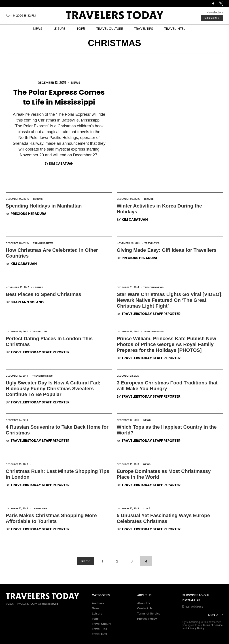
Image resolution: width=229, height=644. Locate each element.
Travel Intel (100, 634)
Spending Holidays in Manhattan (44, 206)
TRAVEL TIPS (144, 28)
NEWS (38, 28)
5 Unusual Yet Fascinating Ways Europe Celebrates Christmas (163, 518)
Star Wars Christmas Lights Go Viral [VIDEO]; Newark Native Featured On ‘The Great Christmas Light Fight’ (170, 300)
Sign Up (214, 615)
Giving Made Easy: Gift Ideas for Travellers (167, 250)
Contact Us (145, 608)
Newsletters (215, 12)
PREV (85, 561)
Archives (98, 603)
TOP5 (81, 28)
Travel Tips (152, 243)
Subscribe (212, 18)
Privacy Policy (147, 619)
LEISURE (59, 28)
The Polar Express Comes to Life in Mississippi (59, 97)
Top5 (95, 619)
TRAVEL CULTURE (110, 28)
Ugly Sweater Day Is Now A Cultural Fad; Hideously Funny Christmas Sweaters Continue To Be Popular (53, 389)
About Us (144, 603)
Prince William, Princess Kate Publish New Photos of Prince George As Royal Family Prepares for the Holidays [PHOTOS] (166, 344)
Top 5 (147, 508)
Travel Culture (102, 624)
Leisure (38, 199)
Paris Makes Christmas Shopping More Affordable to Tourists (51, 518)
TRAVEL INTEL (175, 28)
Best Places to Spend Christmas (43, 294)
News (76, 83)
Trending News (43, 243)
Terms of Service (149, 614)
